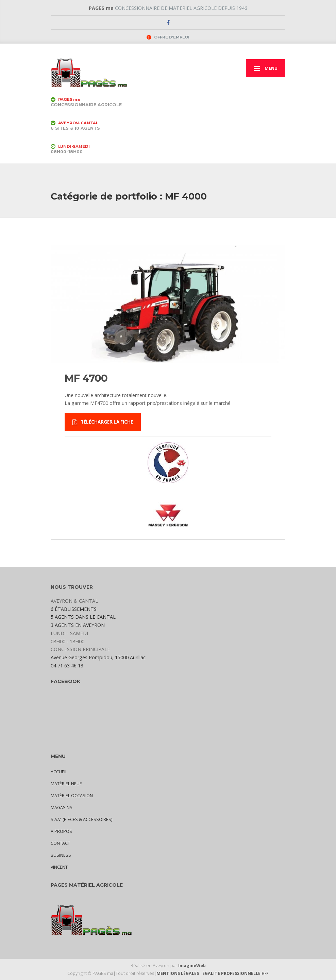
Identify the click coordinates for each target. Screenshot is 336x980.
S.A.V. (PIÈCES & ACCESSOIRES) (81, 819)
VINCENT (59, 867)
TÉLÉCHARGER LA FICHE (103, 422)
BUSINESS (61, 855)
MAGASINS (62, 808)
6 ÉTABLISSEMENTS (74, 609)
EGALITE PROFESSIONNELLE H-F (236, 973)
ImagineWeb (192, 966)
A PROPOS (61, 831)
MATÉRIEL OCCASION (72, 796)
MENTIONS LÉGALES (178, 973)
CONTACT (60, 843)
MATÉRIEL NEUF (66, 784)
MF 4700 (86, 378)
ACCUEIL (59, 772)
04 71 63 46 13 (67, 666)
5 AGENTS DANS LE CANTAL (83, 617)
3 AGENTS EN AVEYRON (78, 625)
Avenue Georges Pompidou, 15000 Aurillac (98, 657)
